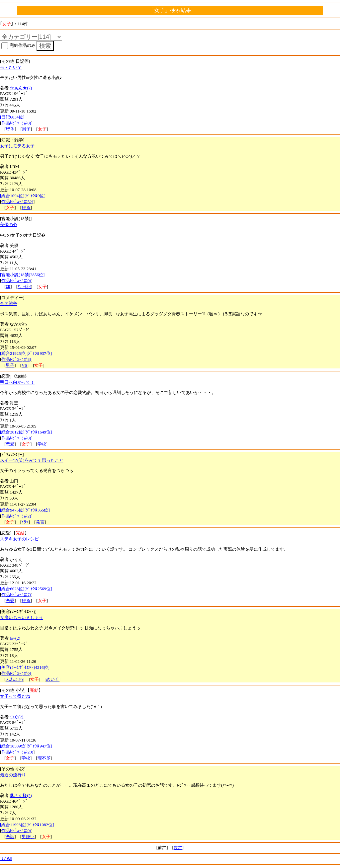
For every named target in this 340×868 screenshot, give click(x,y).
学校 (42, 444)
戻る (6, 859)
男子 (26, 129)
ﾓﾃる (10, 129)
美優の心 (9, 225)
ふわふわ (14, 679)
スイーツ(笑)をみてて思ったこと (32, 460)
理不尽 (44, 758)
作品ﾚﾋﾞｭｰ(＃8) (16, 359)
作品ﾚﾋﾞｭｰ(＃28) (17, 752)
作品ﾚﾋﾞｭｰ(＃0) (16, 123)
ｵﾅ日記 (24, 287)
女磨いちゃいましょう (22, 618)
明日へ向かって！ (17, 382)
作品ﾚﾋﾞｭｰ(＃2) (16, 516)
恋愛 (10, 444)
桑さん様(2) (21, 795)
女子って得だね (15, 696)
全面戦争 (9, 304)
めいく (53, 679)
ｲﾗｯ (25, 522)
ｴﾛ (8, 287)
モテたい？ (11, 67)
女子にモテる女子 (17, 146)
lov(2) (15, 638)
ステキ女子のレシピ (19, 539)
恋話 (10, 837)
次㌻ (178, 848)
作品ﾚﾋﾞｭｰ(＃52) (17, 202)
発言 (40, 522)
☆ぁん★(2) (21, 88)
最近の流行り (13, 775)
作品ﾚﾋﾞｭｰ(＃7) (16, 595)
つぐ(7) (16, 717)
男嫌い (28, 837)
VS (24, 365)
